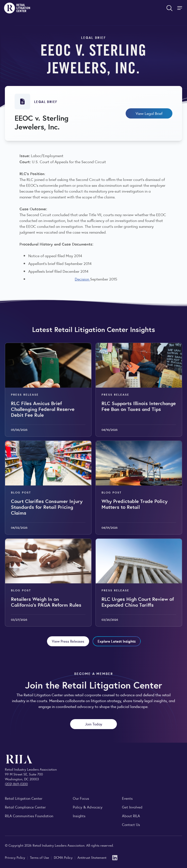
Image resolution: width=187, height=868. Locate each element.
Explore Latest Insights (117, 641)
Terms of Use (40, 857)
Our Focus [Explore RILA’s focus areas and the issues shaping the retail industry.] (81, 798)
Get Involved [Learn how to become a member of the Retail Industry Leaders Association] (132, 807)
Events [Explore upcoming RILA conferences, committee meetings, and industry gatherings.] (127, 798)
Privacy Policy (15, 857)
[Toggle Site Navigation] (180, 8)
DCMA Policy (64, 857)
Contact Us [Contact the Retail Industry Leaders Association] (131, 824)
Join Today (94, 724)
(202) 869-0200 (16, 784)
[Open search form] (169, 8)
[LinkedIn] (115, 857)
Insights (79, 816)
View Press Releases (68, 641)
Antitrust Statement (92, 857)
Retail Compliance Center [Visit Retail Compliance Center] (25, 807)
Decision (82, 279)
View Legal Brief (149, 113)
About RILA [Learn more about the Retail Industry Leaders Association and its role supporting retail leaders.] (131, 816)
